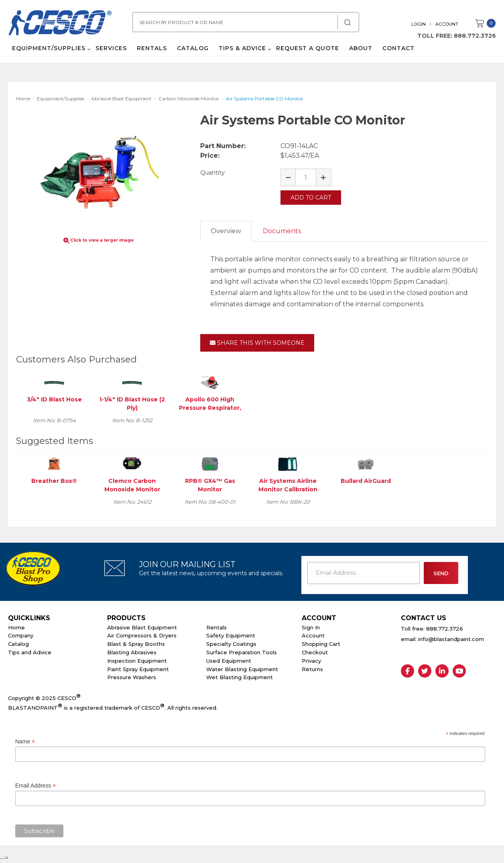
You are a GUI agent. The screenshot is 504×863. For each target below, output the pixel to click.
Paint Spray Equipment (138, 669)
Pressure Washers (132, 677)
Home (16, 627)
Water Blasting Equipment (242, 669)
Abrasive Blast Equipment (142, 627)
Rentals (152, 48)
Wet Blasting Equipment (240, 677)
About (361, 48)
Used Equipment (229, 661)
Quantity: (213, 173)
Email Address (36, 786)
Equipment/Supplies (49, 48)
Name (25, 742)
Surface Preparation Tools (242, 652)
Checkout (315, 652)
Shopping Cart (321, 644)
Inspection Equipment (137, 661)
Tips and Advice (30, 652)
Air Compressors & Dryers (142, 635)
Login (419, 24)
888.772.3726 (475, 36)
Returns (312, 669)
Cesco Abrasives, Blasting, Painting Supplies (60, 24)
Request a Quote (308, 48)
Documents (282, 231)
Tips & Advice (242, 48)
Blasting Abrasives (132, 652)
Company (21, 635)
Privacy (311, 661)
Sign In (311, 627)
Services (111, 48)
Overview (226, 231)
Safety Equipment (231, 635)
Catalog (193, 48)
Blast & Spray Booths (136, 644)
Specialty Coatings (231, 644)
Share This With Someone (257, 343)
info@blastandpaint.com (451, 639)
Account (447, 24)
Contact (398, 48)
